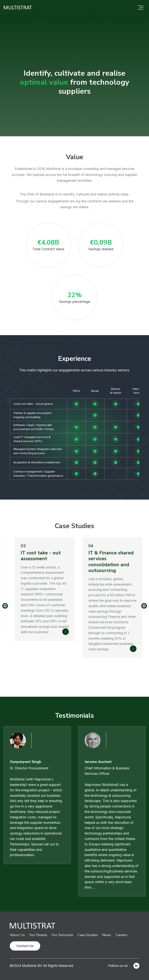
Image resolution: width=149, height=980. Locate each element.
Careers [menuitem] (121, 935)
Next (144, 606)
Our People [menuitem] (38, 935)
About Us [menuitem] (17, 935)
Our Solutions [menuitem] (62, 935)
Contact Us (25, 946)
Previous (5, 606)
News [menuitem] (107, 935)
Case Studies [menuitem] (88, 935)
